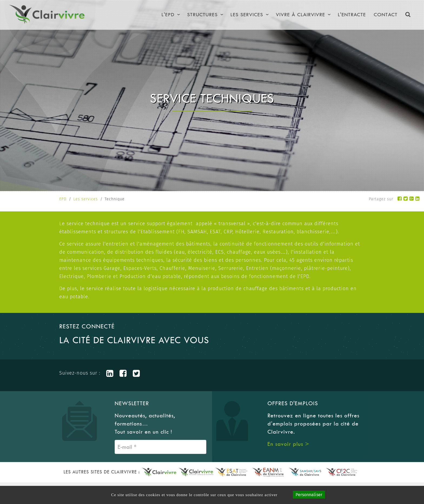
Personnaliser (309, 495)
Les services (86, 199)
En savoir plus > (288, 444)
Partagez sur (381, 199)
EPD (63, 199)
